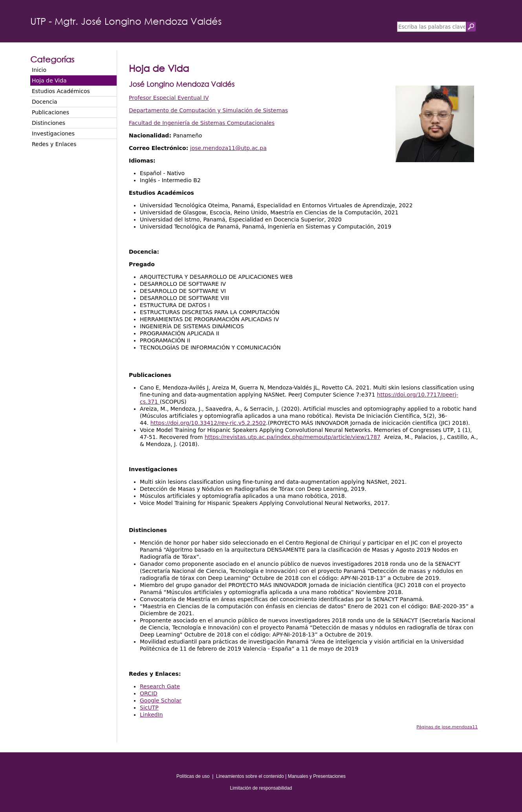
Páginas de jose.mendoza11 (447, 727)
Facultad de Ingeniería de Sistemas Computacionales (202, 123)
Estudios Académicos (61, 91)
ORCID (149, 693)
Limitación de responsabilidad (261, 788)
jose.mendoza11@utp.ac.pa (228, 148)
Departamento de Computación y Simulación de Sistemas (208, 110)
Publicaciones (50, 112)
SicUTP (149, 708)
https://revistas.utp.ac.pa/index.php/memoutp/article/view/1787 (293, 437)
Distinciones (49, 123)
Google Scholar (161, 700)
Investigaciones (53, 134)
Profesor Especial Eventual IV (169, 98)
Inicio (39, 70)
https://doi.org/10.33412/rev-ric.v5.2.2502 (208, 423)
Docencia (45, 102)
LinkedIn (151, 715)
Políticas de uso (193, 776)
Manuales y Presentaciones (317, 776)
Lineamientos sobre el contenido (250, 776)
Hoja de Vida (49, 80)
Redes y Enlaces (54, 144)
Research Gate (160, 686)
